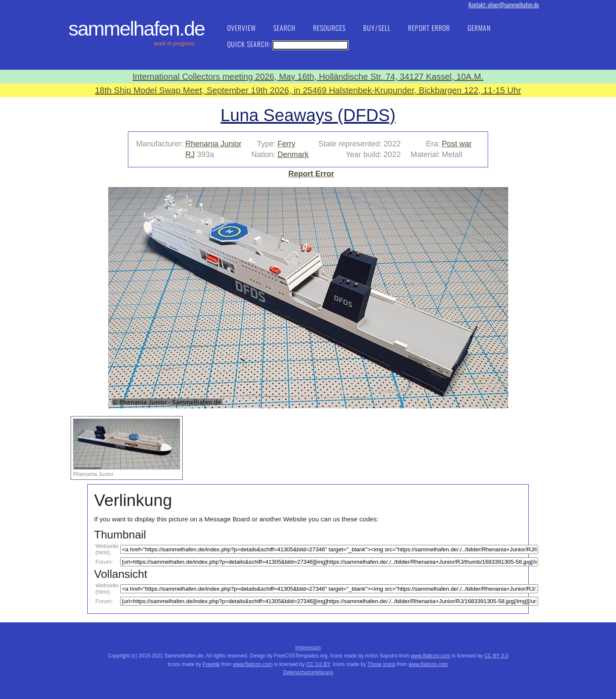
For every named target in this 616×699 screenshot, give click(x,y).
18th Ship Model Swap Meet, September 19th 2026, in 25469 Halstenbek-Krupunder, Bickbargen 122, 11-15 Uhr (308, 90)
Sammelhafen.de (136, 29)
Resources (329, 28)
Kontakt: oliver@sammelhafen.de (504, 4)
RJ (190, 155)
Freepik (211, 664)
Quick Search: (288, 44)
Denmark (293, 155)
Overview (241, 28)
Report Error (429, 28)
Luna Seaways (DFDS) (308, 115)
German (479, 28)
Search (284, 28)
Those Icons (381, 664)
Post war (457, 144)
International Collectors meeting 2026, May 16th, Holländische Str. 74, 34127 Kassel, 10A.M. (308, 77)
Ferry (286, 144)
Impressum (308, 648)
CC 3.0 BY (318, 664)
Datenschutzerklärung (308, 672)
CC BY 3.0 (496, 656)
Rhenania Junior (213, 144)
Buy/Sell (377, 28)
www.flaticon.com (431, 656)
